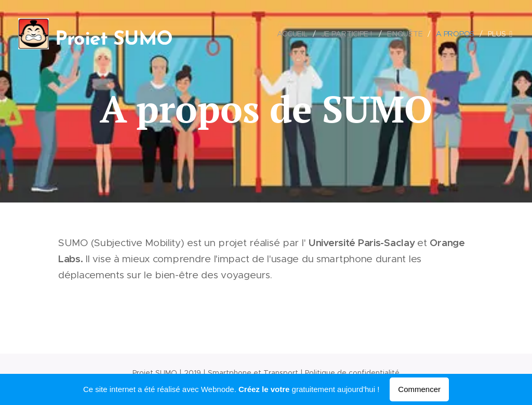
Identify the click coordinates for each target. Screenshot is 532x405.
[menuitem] (294, 34)
